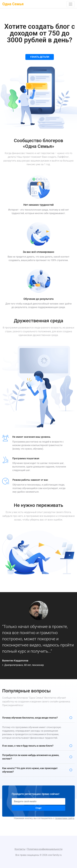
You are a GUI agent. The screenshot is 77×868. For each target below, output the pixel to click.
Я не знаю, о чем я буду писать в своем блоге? (28, 746)
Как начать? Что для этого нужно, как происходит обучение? (30, 770)
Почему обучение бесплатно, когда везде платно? (30, 718)
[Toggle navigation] (71, 4)
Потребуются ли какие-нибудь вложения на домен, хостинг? (31, 757)
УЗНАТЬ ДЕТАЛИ (40, 57)
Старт (38, 808)
